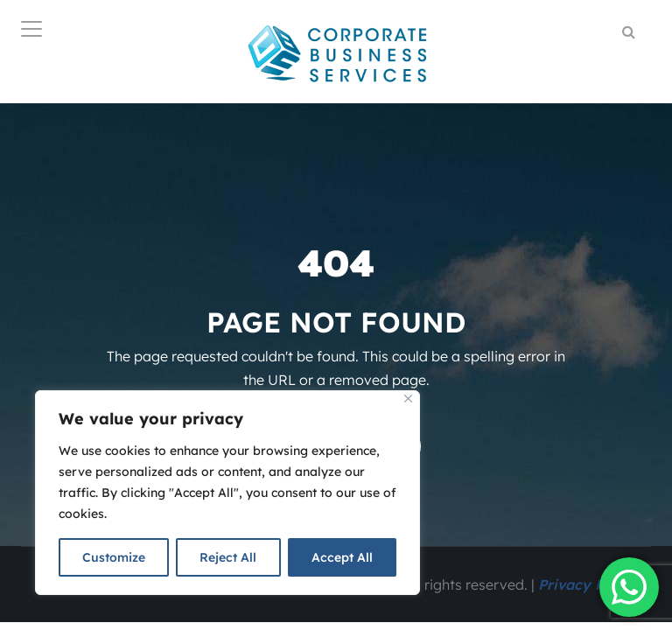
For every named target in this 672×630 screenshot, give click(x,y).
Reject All (228, 557)
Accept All (342, 557)
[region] (227, 493)
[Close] (408, 399)
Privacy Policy (588, 584)
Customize (114, 557)
